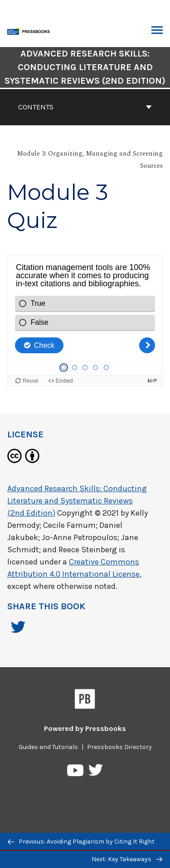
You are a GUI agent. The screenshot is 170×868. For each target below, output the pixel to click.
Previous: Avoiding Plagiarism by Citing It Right (81, 842)
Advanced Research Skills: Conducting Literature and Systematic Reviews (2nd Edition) (77, 501)
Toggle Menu (157, 31)
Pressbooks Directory (119, 747)
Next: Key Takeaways (127, 859)
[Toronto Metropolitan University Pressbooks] (30, 31)
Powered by (85, 728)
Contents (85, 107)
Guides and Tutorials (48, 747)
